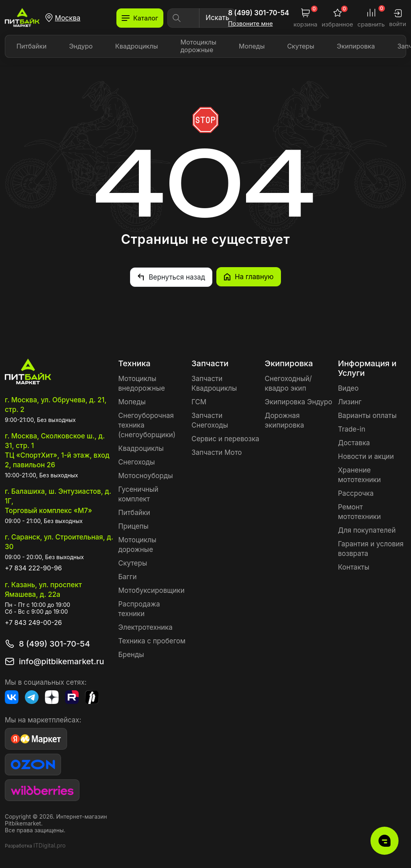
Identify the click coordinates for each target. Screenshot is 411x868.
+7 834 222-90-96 (33, 568)
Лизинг (350, 402)
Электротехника (145, 627)
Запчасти (210, 363)
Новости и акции (366, 456)
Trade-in (352, 429)
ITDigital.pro (49, 845)
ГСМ (199, 402)
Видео (348, 388)
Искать (217, 18)
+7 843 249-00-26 (33, 622)
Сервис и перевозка (225, 438)
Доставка (354, 442)
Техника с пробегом (152, 641)
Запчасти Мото (217, 452)
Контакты (354, 567)
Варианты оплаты (367, 415)
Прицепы (133, 526)
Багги (128, 576)
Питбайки (32, 46)
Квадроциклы (137, 46)
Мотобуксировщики (152, 590)
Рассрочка (356, 493)
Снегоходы (137, 462)
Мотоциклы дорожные (199, 46)
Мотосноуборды (146, 475)
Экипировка (356, 46)
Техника (134, 363)
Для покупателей (367, 530)
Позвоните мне (250, 24)
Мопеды (252, 46)
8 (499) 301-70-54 (258, 13)
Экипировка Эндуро (299, 402)
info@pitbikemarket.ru (61, 661)
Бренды (131, 654)
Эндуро (81, 46)
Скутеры (301, 46)
